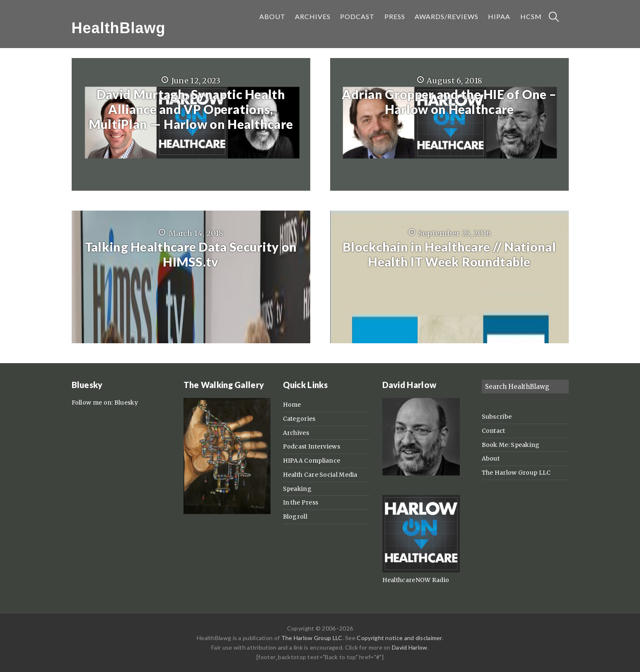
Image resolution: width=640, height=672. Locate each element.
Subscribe (497, 417)
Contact (494, 431)
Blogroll (295, 517)
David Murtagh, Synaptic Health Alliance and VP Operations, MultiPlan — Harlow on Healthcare (191, 109)
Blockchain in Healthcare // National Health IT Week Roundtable (449, 254)
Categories (299, 419)
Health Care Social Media (320, 475)
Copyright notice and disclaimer (399, 638)
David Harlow (410, 647)
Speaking (297, 489)
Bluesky (126, 403)
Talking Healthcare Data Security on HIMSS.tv (191, 254)
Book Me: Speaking (511, 445)
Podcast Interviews (312, 446)
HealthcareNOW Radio (416, 580)
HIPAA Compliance (312, 461)
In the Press (301, 502)
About (491, 459)
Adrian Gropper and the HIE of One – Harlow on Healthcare (449, 102)
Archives (296, 433)
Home (292, 405)
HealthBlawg (119, 28)
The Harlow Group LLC (516, 473)
